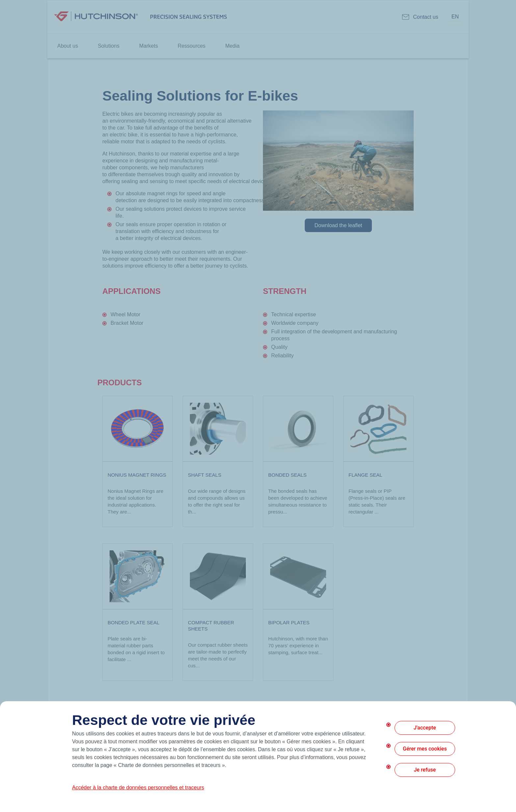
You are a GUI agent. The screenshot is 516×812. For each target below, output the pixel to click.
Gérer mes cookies (425, 749)
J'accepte (425, 728)
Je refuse (425, 770)
